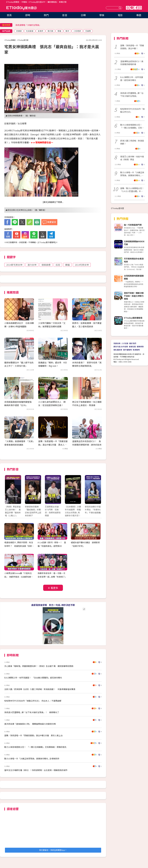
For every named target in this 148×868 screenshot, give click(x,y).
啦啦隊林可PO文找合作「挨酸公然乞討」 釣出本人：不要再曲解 (33, 701)
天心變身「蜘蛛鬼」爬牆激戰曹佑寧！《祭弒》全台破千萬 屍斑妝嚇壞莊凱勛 (39, 666)
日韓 (83, 15)
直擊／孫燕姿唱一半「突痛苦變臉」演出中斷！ (132, 47)
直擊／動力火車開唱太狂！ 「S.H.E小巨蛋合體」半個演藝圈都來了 (132, 190)
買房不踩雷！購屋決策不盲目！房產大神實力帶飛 (134, 296)
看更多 (54, 588)
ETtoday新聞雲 (13, 2)
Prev (8, 492)
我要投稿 (117, 343)
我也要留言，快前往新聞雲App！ (53, 850)
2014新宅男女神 (14, 265)
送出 (120, 8)
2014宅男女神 (82, 265)
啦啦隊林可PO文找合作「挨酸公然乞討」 (132, 110)
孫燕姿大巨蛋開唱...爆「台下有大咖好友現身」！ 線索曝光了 (32, 712)
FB (136, 8)
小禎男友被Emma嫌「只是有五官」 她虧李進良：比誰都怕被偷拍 (19, 577)
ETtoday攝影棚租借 (133, 318)
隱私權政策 (118, 350)
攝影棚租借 (52, 2)
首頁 (9, 15)
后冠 (58, 265)
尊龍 (59, 31)
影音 (65, 15)
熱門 (46, 15)
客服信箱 (132, 347)
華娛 (102, 15)
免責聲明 (136, 350)
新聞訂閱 (63, 2)
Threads (128, 8)
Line (132, 8)
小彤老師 (77, 31)
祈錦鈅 (19, 31)
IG (140, 8)
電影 (120, 15)
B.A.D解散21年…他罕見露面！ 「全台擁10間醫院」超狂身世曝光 (33, 678)
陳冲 (67, 31)
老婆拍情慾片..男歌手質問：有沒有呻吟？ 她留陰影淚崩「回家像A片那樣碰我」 (19, 546)
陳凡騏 (50, 31)
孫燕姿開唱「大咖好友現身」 (28, 25)
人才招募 (125, 343)
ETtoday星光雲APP (37, 2)
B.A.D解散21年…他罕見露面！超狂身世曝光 (132, 79)
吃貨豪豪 (30, 31)
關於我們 (133, 343)
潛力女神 (32, 265)
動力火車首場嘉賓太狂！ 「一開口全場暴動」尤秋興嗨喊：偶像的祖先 (35, 747)
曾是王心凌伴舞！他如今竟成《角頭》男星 (132, 158)
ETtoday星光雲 (22, 8)
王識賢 (88, 31)
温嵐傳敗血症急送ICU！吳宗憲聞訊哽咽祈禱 (132, 63)
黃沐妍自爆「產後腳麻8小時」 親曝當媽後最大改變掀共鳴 (30, 724)
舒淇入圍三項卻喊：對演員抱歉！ (132, 142)
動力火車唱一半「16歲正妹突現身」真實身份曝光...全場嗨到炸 (32, 759)
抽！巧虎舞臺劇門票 (133, 225)
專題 (139, 15)
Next (98, 492)
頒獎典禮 (46, 265)
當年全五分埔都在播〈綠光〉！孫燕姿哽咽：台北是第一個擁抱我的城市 (36, 770)
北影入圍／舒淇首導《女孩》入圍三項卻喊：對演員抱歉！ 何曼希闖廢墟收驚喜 (40, 689)
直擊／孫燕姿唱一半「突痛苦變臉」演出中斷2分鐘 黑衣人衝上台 (53, 445)
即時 (28, 15)
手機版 (24, 2)
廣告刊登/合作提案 (121, 347)
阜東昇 (41, 31)
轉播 (67, 265)
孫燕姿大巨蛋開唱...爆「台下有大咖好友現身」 (132, 94)
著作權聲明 (127, 350)
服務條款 (140, 347)
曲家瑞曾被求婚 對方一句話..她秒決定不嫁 (53, 605)
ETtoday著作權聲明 (47, 242)
